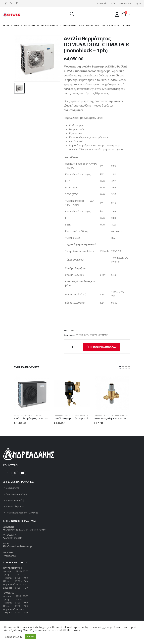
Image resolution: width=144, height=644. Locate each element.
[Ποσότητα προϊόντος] (72, 347)
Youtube (23, 473)
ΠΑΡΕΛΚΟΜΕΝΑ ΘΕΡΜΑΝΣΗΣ (76, 415)
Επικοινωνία (125, 3)
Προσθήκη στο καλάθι (103, 347)
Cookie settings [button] (14, 637)
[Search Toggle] (72, 14)
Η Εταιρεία (102, 3)
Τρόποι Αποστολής (15, 500)
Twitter (15, 473)
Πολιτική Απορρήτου (16, 494)
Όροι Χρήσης (12, 488)
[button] (120, 367)
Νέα (113, 3)
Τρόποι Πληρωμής (15, 506)
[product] (32, 393)
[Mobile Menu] (137, 14)
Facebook (7, 473)
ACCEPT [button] (30, 636)
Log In (138, 3)
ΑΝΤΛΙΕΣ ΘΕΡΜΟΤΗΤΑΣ (87, 335)
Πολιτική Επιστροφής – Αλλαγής (22, 513)
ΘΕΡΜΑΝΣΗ (104, 335)
